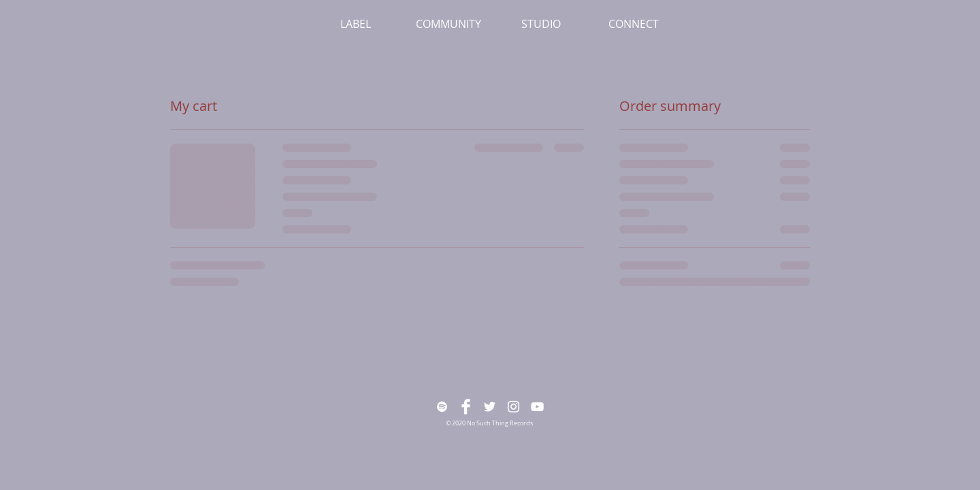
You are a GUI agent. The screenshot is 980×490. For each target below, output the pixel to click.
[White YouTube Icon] (537, 407)
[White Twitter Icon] (490, 407)
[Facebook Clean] (466, 407)
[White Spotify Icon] (442, 407)
